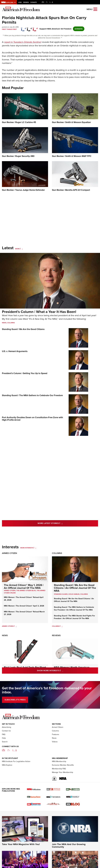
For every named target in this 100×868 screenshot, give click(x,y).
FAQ (4, 734)
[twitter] (29, 28)
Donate (34, 2)
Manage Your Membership (63, 772)
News (4, 323)
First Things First (9, 29)
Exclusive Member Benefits (63, 765)
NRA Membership (59, 761)
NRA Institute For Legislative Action (16, 761)
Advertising (7, 727)
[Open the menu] (95, 9)
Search (5, 742)
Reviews (56, 635)
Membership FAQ (59, 769)
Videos (55, 742)
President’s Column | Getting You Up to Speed (25, 373)
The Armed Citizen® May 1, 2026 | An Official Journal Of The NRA (24, 586)
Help (4, 738)
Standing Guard (61, 594)
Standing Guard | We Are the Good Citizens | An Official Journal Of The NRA (75, 588)
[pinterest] (35, 28)
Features (56, 734)
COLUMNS (84, 594)
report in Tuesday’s (23, 42)
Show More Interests (61, 670)
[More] (21, 249)
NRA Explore (7, 765)
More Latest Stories (61, 523)
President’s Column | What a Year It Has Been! (39, 312)
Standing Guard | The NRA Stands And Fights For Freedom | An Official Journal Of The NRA (74, 617)
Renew (26, 2)
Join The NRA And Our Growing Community (69, 846)
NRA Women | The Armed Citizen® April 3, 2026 (24, 606)
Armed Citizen (10, 553)
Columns (11, 323)
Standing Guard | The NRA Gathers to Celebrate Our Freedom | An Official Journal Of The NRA (74, 609)
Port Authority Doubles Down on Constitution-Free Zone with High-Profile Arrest (32, 419)
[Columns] (61, 626)
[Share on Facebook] (24, 28)
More (17, 249)
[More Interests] (35, 548)
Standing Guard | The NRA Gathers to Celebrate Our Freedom (32, 395)
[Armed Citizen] (15, 626)
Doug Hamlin (74, 594)
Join (20, 2)
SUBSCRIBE (15, 700)
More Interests (27, 548)
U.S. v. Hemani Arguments (15, 351)
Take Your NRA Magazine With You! (21, 844)
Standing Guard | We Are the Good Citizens (23, 329)
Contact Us (6, 731)
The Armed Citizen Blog (26, 590)
